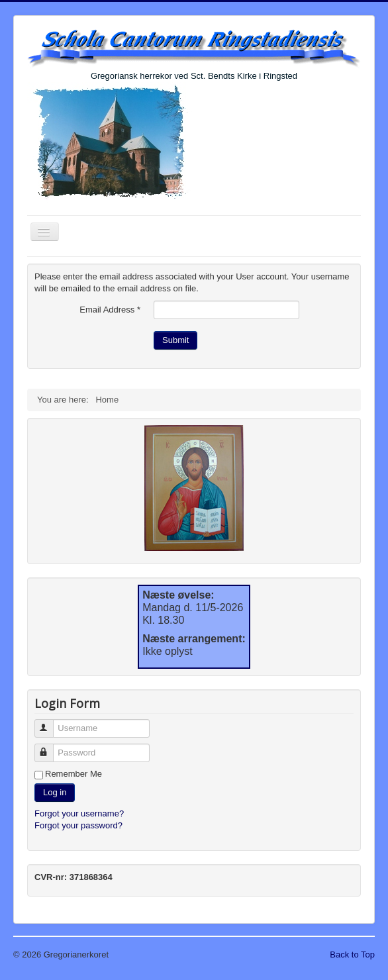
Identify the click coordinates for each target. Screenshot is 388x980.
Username (50, 723)
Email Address (110, 310)
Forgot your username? (79, 813)
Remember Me (73, 774)
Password (50, 747)
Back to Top (352, 955)
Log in (55, 792)
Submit (175, 340)
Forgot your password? (78, 825)
